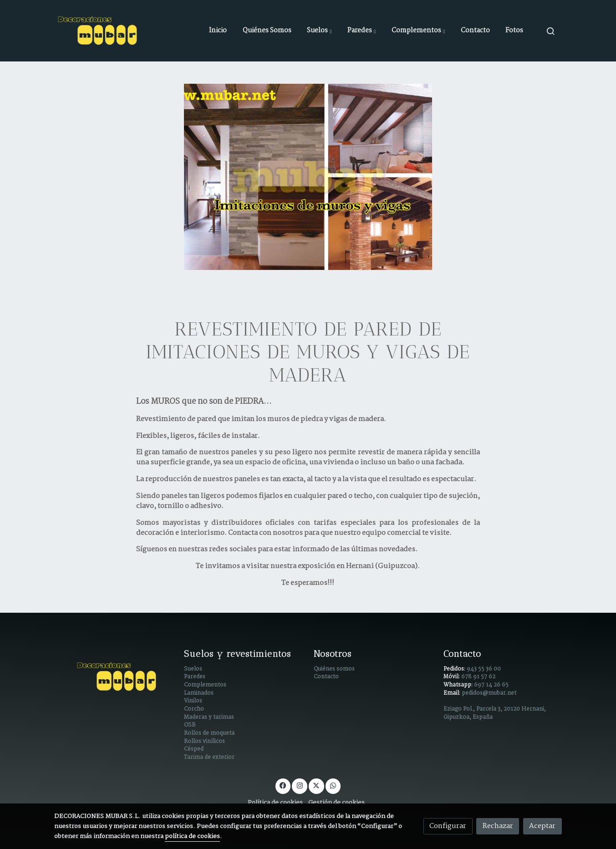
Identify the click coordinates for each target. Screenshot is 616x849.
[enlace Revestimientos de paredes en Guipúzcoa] (308, 177)
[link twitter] (316, 785)
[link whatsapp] (333, 785)
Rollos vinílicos (204, 742)
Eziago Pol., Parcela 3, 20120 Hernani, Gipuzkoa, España (495, 713)
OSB (190, 725)
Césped (194, 749)
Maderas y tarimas (209, 717)
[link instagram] (300, 785)
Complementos (205, 685)
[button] (319, 31)
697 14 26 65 (491, 685)
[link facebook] (283, 785)
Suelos (193, 669)
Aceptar (542, 826)
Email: (453, 693)
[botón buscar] (550, 31)
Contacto (326, 677)
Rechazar (498, 826)
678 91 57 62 (478, 677)
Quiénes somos (334, 669)
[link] (99, 31)
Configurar (448, 826)
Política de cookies (275, 803)
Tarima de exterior (209, 757)
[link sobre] (113, 677)
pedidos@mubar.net (489, 693)
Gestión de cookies (336, 803)
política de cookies (192, 836)
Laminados (199, 693)
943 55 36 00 (484, 669)
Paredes (195, 677)
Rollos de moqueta (209, 733)
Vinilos (193, 701)
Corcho (194, 709)
